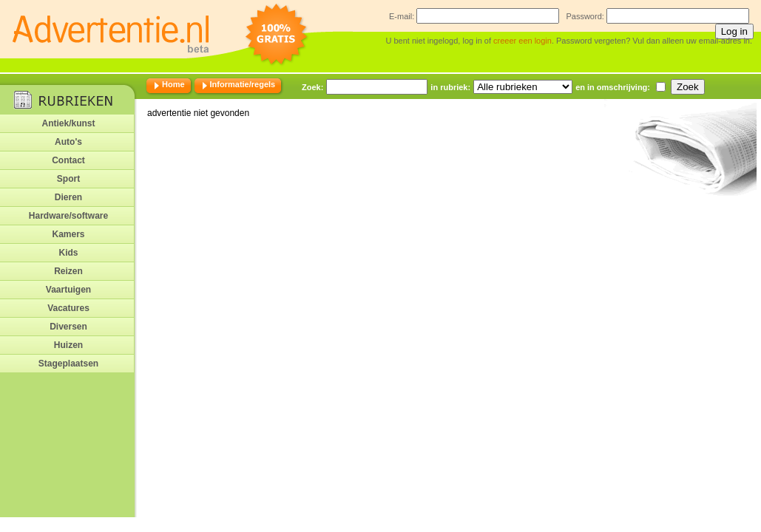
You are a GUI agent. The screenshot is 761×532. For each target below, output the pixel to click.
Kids (68, 253)
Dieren (68, 197)
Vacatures (68, 308)
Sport (68, 179)
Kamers (68, 234)
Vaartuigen (68, 290)
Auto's (68, 142)
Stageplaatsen (68, 364)
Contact (68, 160)
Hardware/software (68, 216)
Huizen (68, 345)
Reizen (68, 271)
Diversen (68, 327)
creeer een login (522, 41)
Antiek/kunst (68, 123)
